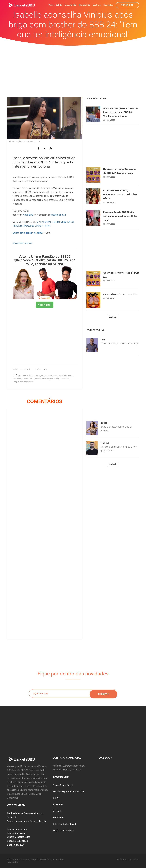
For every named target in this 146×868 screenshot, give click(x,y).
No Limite (57, 811)
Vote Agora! (45, 305)
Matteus (105, 443)
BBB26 (56, 798)
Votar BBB (127, 5)
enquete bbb (18, 243)
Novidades (108, 5)
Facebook (105, 758)
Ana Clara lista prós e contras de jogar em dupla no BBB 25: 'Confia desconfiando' (120, 112)
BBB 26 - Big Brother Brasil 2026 (68, 792)
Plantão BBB (85, 5)
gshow (45, 369)
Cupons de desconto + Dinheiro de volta (27, 821)
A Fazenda (58, 805)
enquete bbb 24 (58, 215)
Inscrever (103, 693)
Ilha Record (58, 818)
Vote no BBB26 (55, 5)
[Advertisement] (73, 67)
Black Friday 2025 (16, 845)
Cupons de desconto (17, 829)
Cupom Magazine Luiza (19, 837)
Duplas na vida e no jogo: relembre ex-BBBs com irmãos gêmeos (120, 194)
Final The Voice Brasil (63, 830)
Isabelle (105, 423)
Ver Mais (113, 317)
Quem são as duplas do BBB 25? (121, 294)
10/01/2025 (109, 120)
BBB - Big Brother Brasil (64, 824)
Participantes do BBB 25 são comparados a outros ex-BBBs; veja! (120, 216)
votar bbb (28, 243)
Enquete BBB (70, 5)
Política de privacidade (128, 859)
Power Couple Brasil (62, 785)
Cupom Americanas (17, 833)
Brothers (97, 5)
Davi (103, 340)
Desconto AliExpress (17, 841)
